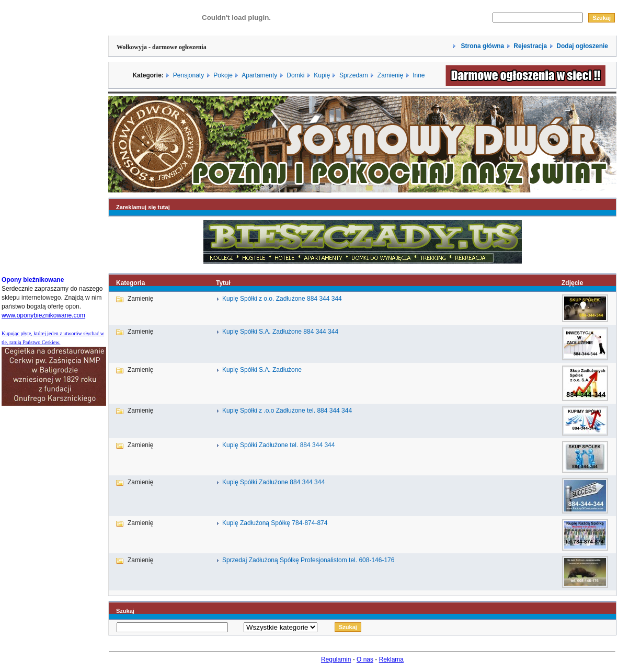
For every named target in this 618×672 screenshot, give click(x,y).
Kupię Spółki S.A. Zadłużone (262, 370)
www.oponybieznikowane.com (43, 315)
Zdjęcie (572, 283)
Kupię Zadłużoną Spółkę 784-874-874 (275, 523)
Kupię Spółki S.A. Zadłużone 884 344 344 (280, 332)
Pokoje (223, 75)
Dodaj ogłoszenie (582, 46)
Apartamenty (259, 75)
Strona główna (482, 46)
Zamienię (390, 75)
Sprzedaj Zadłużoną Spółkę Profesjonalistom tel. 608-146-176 (308, 560)
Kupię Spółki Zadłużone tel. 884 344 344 (279, 445)
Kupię (322, 75)
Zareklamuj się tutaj (143, 207)
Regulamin (336, 659)
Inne (419, 75)
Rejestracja (530, 46)
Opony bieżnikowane (33, 280)
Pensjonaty (188, 75)
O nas (365, 659)
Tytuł (223, 283)
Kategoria (130, 283)
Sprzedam (354, 75)
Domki (295, 75)
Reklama (391, 659)
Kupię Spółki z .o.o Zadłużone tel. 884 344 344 (287, 411)
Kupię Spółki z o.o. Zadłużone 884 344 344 (282, 299)
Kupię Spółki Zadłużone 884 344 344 (273, 482)
